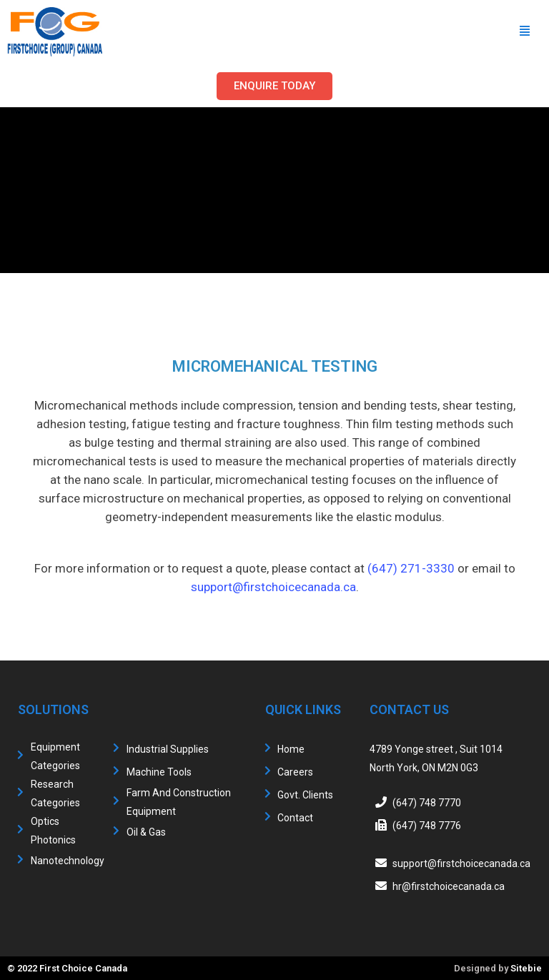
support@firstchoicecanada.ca (273, 587)
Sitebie (526, 968)
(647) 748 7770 (427, 803)
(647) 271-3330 (411, 568)
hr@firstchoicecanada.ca (449, 886)
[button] (274, 86)
